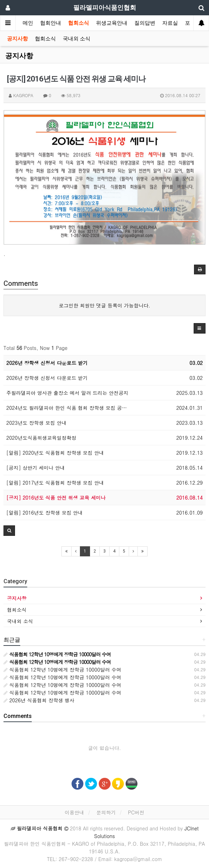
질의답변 (145, 23)
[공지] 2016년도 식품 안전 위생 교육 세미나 (56, 498)
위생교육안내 (112, 23)
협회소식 (79, 23)
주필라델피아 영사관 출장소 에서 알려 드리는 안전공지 (67, 393)
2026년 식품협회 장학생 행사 (39, 700)
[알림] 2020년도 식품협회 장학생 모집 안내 (55, 453)
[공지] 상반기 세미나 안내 (36, 468)
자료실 (170, 23)
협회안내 (51, 23)
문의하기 (106, 812)
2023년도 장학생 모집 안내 (36, 423)
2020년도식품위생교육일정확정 (41, 438)
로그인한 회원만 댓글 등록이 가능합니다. (105, 305)
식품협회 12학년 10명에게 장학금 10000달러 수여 (62, 670)
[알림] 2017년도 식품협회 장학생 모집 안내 (55, 483)
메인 (28, 23)
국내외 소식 (77, 39)
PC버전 (136, 812)
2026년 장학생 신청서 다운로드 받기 (47, 363)
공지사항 (17, 39)
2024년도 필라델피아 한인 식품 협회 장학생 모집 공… (66, 408)
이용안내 (74, 812)
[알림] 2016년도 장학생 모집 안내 (44, 513)
